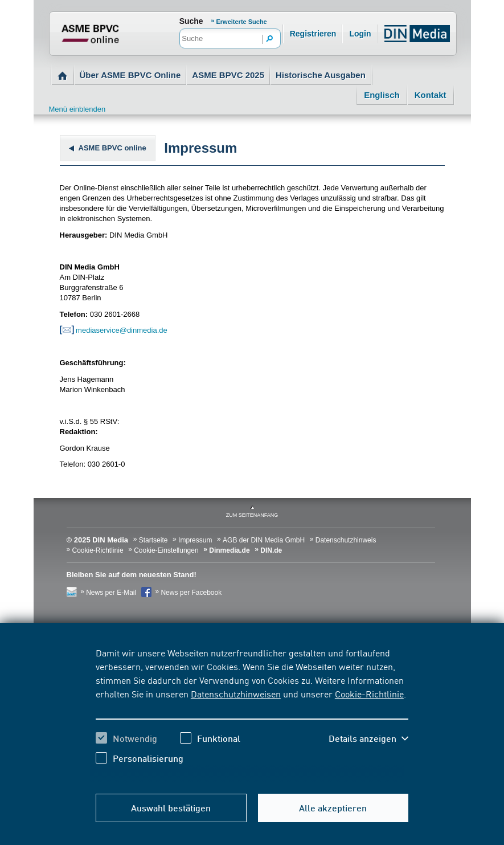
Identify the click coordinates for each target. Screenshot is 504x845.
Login (360, 34)
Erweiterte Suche (241, 22)
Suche (191, 21)
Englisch (382, 95)
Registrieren (313, 34)
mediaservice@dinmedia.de (114, 330)
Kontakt (431, 95)
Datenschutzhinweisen (236, 693)
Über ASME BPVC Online (130, 75)
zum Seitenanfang (252, 515)
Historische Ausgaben (321, 75)
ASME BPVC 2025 (228, 75)
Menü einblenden (77, 109)
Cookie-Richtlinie (369, 693)
